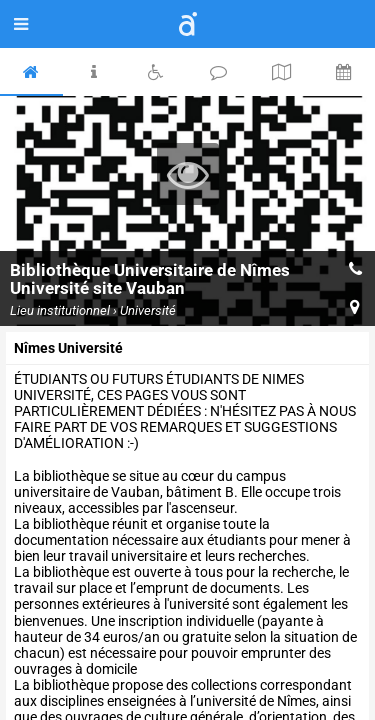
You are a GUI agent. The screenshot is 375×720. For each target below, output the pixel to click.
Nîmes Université (68, 348)
